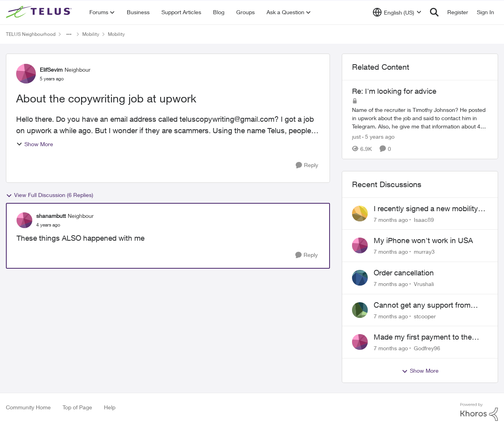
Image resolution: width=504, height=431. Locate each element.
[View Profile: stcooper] (360, 310)
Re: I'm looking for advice (394, 91)
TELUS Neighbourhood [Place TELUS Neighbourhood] (31, 34)
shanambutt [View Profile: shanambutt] (51, 216)
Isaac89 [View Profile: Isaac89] (424, 219)
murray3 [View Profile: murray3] (424, 252)
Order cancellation (404, 273)
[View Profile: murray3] (360, 245)
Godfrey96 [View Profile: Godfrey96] (427, 348)
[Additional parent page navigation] (69, 34)
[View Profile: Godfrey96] (360, 342)
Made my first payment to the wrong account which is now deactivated (423, 337)
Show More (35, 144)
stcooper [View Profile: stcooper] (425, 316)
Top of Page (77, 407)
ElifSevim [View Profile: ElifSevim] (51, 70)
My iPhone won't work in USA (423, 240)
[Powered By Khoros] (479, 412)
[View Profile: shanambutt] (24, 220)
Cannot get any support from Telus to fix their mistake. (422, 305)
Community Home (28, 407)
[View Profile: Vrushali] (360, 278)
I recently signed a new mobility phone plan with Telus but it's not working (429, 209)
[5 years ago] (378, 137)
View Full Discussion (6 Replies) (50, 195)
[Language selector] (397, 12)
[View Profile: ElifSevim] (26, 74)
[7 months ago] (391, 219)
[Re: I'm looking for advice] (420, 118)
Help (110, 407)
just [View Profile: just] (356, 137)
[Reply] (307, 165)
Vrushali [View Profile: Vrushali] (424, 284)
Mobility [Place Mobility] (91, 34)
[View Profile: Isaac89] (360, 214)
